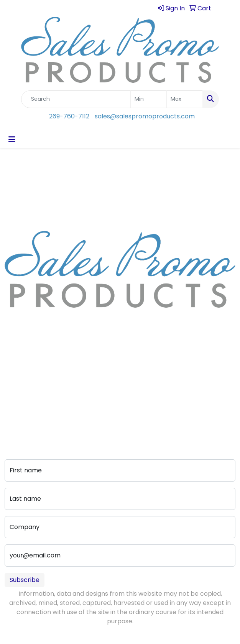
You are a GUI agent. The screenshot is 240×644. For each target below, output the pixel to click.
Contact (77, 365)
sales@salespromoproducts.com (145, 116)
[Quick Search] (76, 99)
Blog (11, 386)
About (14, 376)
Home (14, 365)
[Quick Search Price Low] (149, 99)
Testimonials (24, 397)
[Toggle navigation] (12, 139)
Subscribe (25, 580)
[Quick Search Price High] (185, 99)
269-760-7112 (69, 116)
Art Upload (81, 376)
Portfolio (78, 417)
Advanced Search (80, 391)
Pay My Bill (80, 406)
